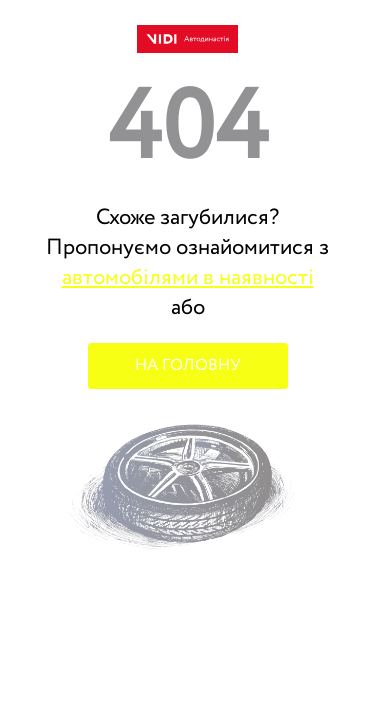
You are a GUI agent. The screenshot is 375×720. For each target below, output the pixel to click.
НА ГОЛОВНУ (188, 366)
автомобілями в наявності (188, 278)
